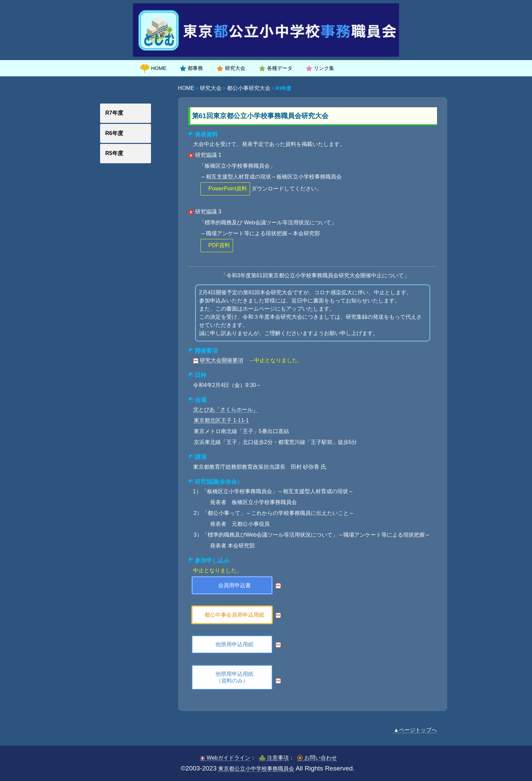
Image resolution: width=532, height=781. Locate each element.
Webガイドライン (225, 758)
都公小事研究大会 (249, 88)
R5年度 (114, 153)
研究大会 (231, 68)
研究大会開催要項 (218, 360)
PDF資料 (219, 245)
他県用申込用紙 (234, 644)
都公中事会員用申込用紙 (234, 615)
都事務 (191, 68)
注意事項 (274, 758)
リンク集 (320, 68)
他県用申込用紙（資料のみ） (234, 677)
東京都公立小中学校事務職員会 (256, 769)
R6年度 (114, 133)
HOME (153, 68)
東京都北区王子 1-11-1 (221, 420)
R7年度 (114, 113)
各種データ (276, 68)
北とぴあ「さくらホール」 (226, 410)
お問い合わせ (317, 758)
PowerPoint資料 (228, 189)
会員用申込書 (234, 585)
